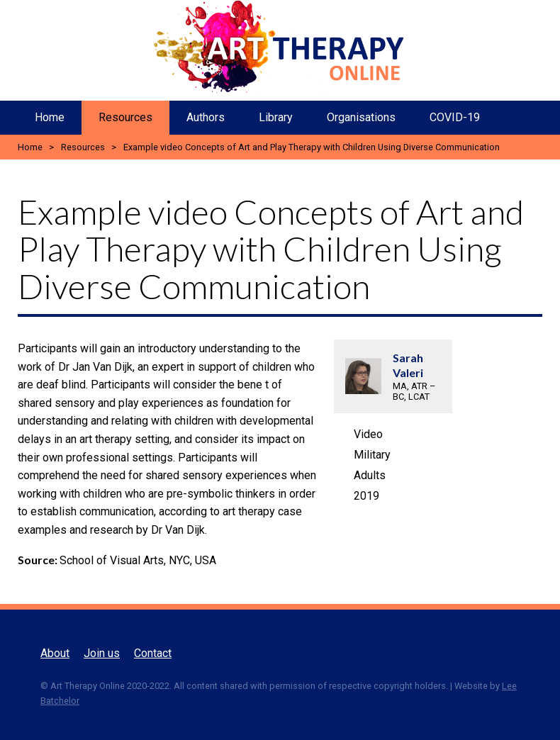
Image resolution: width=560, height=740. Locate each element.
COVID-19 (455, 117)
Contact (153, 653)
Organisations (361, 117)
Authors (206, 117)
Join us (102, 653)
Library (276, 117)
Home (50, 117)
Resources (125, 117)
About (55, 653)
